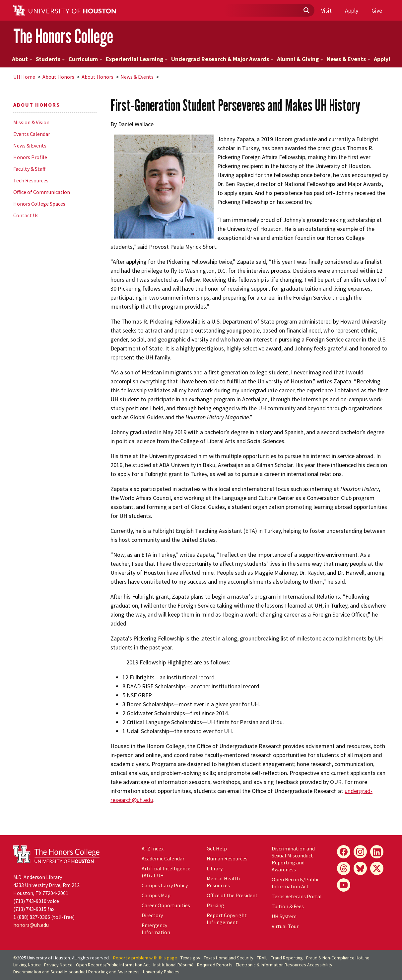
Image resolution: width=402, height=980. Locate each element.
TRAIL (262, 958)
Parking (215, 905)
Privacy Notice (58, 965)
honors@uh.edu (31, 925)
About (22, 59)
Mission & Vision (31, 122)
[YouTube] (344, 885)
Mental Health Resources (223, 882)
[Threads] (344, 868)
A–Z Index (153, 848)
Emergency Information (156, 929)
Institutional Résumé (173, 965)
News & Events (348, 59)
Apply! (382, 59)
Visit (326, 10)
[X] (377, 868)
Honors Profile (30, 157)
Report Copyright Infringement (227, 919)
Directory (152, 915)
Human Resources (227, 858)
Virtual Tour (285, 926)
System (284, 916)
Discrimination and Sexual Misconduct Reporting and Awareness (293, 859)
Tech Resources (31, 180)
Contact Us (26, 215)
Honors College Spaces (39, 204)
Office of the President (232, 895)
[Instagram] (360, 852)
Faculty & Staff (29, 169)
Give (377, 10)
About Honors (58, 77)
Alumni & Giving (300, 59)
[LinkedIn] (377, 852)
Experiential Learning (137, 59)
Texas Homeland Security (229, 958)
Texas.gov (190, 958)
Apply (352, 10)
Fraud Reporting (287, 958)
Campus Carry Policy (165, 885)
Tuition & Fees (288, 906)
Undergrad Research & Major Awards (222, 59)
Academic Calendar (163, 858)
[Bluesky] (360, 868)
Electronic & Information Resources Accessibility (284, 965)
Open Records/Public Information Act (296, 883)
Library (215, 868)
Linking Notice (27, 965)
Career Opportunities (166, 905)
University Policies (161, 972)
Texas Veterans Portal (297, 896)
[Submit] (306, 11)
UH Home (24, 77)
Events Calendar (32, 134)
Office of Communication (42, 192)
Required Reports (215, 965)
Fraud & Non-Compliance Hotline (338, 958)
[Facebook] (344, 852)
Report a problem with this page (145, 958)
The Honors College (63, 36)
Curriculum (85, 59)
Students (50, 59)
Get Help (217, 848)
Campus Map (156, 895)
